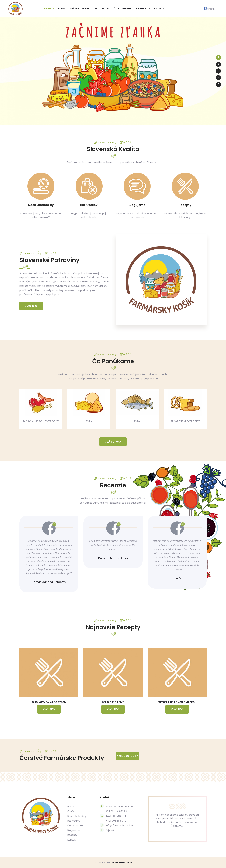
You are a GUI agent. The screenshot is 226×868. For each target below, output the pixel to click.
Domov (49, 8)
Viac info (31, 306)
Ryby (137, 421)
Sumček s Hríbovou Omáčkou (177, 702)
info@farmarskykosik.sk (119, 826)
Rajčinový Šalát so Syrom (49, 702)
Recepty (159, 8)
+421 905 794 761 (116, 816)
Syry (89, 421)
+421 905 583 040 (116, 821)
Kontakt (72, 840)
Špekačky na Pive (113, 702)
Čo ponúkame (122, 8)
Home (71, 807)
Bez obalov (102, 8)
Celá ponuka (113, 442)
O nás (62, 8)
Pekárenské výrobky (185, 421)
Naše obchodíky (80, 8)
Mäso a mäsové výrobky (41, 421)
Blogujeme (143, 8)
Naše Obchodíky (127, 756)
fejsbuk (110, 830)
